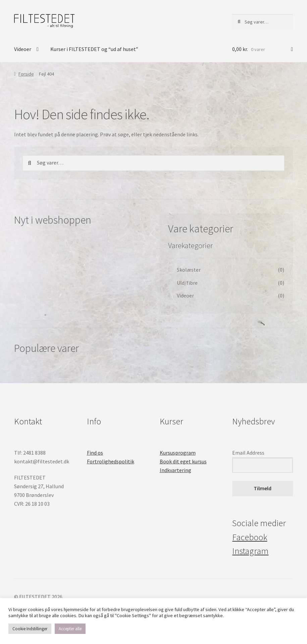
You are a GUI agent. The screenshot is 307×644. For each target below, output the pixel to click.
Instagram (250, 551)
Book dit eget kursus (183, 461)
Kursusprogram (178, 453)
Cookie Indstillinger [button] (30, 629)
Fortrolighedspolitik (111, 461)
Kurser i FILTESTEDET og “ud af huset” (94, 49)
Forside (26, 74)
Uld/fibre (187, 283)
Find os (95, 453)
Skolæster (189, 270)
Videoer (23, 49)
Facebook (250, 537)
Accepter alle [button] (70, 629)
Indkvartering (175, 470)
